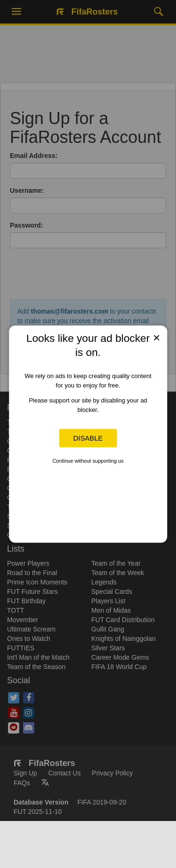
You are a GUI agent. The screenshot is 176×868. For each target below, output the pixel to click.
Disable (88, 438)
